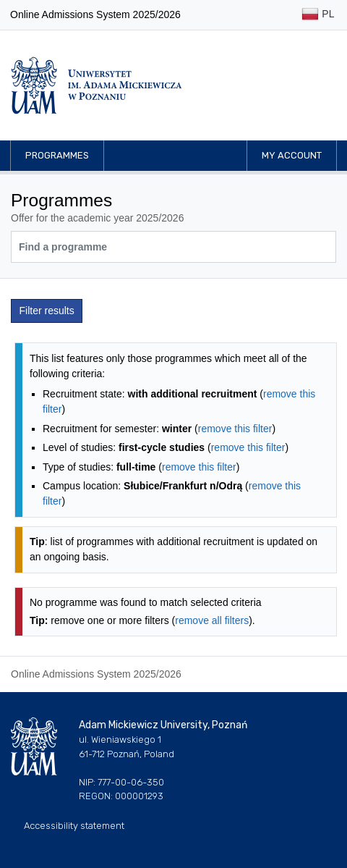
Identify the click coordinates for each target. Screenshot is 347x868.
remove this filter (235, 429)
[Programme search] (173, 247)
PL (318, 15)
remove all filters (212, 620)
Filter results (47, 311)
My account (292, 155)
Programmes (57, 155)
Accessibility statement (74, 826)
